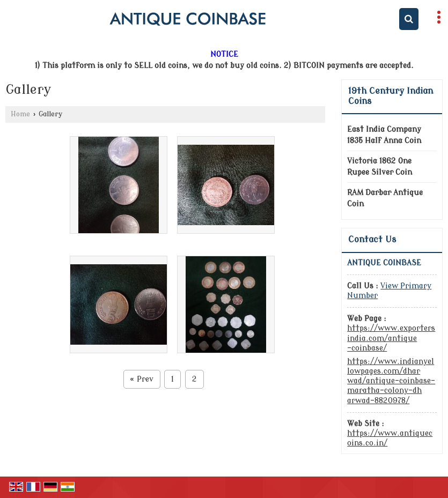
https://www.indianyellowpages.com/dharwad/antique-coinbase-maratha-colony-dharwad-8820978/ (391, 381)
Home (20, 114)
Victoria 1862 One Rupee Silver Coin (380, 167)
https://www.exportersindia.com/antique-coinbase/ (391, 338)
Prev (142, 379)
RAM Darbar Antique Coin (385, 198)
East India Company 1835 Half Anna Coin (384, 135)
